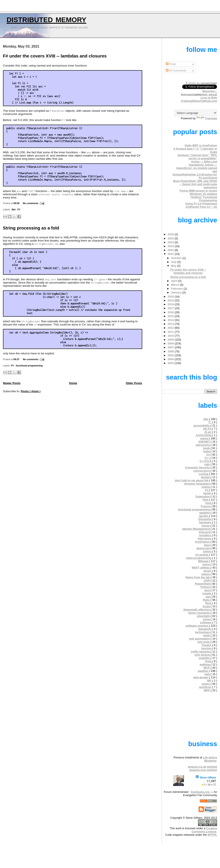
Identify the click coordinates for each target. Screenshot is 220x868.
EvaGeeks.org (200, 792)
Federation (203, 497)
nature (206, 574)
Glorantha (205, 519)
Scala (207, 606)
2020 (171, 297)
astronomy (203, 445)
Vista (208, 661)
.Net (14, 209)
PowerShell (203, 584)
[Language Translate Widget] (196, 113)
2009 (171, 340)
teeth (207, 635)
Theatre (207, 645)
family (208, 493)
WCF (207, 668)
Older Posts (134, 383)
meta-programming (199, 558)
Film (206, 500)
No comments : (32, 203)
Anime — (204, 162)
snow (207, 619)
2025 (171, 238)
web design (201, 677)
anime (205, 438)
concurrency (202, 471)
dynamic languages (197, 484)
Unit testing (203, 655)
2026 (171, 234)
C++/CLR (206, 461)
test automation (200, 639)
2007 (171, 347)
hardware (205, 522)
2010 (171, 336)
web (208, 674)
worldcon (206, 687)
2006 (171, 351)
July (174, 262)
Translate (207, 118)
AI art (208, 432)
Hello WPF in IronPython (201, 145)
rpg (208, 597)
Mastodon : (199, 93)
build (207, 451)
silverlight (204, 616)
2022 (171, 250)
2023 (171, 246)
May (174, 266)
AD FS (208, 429)
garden (204, 516)
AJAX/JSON (204, 435)
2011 (171, 332)
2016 (171, 312)
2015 (171, 316)
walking (205, 664)
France (206, 506)
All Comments (176, 71)
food (209, 503)
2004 (171, 359)
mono (207, 564)
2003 (171, 363)
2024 (171, 242)
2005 (171, 355)
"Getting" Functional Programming (203, 199)
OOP (207, 580)
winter (206, 684)
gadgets (205, 513)
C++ (208, 458)
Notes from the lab (198, 577)
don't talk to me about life (192, 480)
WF (210, 681)
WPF (207, 690)
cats (207, 464)
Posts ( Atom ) (31, 391)
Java (207, 545)
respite (207, 593)
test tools (204, 642)
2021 (171, 254)
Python (205, 587)
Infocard (205, 532)
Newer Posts (12, 383)
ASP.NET (204, 442)
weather (203, 671)
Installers (206, 535)
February (177, 289)
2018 (171, 304)
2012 (171, 328)
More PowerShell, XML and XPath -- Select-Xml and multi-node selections (195, 184)
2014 (171, 320)
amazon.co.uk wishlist (202, 767)
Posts (171, 64)
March (176, 285)
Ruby (207, 600)
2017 (171, 308)
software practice (197, 626)
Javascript (203, 548)
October (177, 258)
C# (208, 455)
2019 (171, 300)
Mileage (204, 561)
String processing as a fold (31, 228)
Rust (209, 603)
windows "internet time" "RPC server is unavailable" (197, 157)
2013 (171, 324)
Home (73, 383)
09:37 (17, 359)
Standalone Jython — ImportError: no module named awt (197, 168)
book (207, 448)
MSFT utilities (201, 568)
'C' (210, 422)
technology (203, 632)
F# (19, 209)
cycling (204, 474)
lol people (202, 555)
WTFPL (212, 835)
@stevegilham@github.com (199, 101)
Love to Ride (209, 98)
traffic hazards (201, 652)
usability (205, 658)
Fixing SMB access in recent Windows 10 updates (198, 192)
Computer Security (198, 467)
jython (208, 551)
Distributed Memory (47, 19)
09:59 (17, 203)
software (206, 622)
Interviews (205, 539)
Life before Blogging (210, 759)
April (175, 281)
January (177, 292)
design (206, 477)
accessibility (202, 425)
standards (205, 629)
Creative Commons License (204, 830)
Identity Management (196, 529)
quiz (207, 590)
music (208, 571)
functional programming (29, 366)
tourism (207, 648)
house (206, 526)
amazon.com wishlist (203, 770)
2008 (171, 343)
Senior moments (199, 613)
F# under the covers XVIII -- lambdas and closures (55, 56)
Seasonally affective (197, 610)
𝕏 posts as (201, 83)
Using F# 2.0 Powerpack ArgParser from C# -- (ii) (201, 205)
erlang (206, 487)
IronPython (203, 542)
